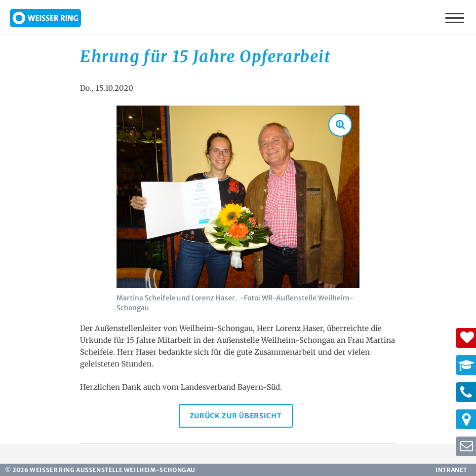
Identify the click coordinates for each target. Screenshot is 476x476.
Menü (456, 17)
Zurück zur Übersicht (236, 416)
